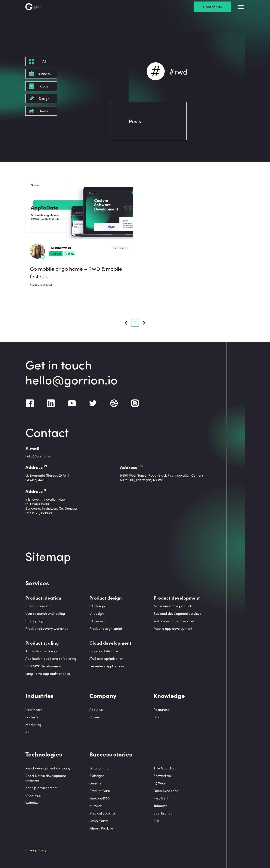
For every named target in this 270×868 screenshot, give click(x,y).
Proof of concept (38, 606)
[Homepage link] (39, 7)
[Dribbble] (114, 403)
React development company (48, 768)
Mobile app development (173, 628)
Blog (157, 717)
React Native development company (46, 778)
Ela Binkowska (60, 248)
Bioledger (97, 776)
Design (70, 254)
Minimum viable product (172, 606)
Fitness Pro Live (101, 828)
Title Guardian (165, 768)
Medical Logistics (103, 813)
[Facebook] (30, 403)
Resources (161, 710)
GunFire (95, 783)
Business (56, 254)
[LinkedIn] (51, 403)
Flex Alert (161, 798)
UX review (97, 621)
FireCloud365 (100, 798)
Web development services (174, 621)
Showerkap (162, 776)
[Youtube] (72, 403)
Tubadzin (161, 806)
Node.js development (41, 788)
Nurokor (95, 806)
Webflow (32, 803)
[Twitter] (93, 403)
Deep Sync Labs (166, 791)
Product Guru (100, 791)
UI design (97, 613)
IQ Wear (160, 783)
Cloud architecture (104, 651)
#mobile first (37, 285)
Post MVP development (43, 666)
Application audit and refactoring (51, 659)
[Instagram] (135, 403)
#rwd (49, 285)
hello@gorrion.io (71, 379)
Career (95, 717)
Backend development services (177, 613)
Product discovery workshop (47, 628)
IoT (28, 732)
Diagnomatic (99, 768)
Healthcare (34, 710)
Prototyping (34, 621)
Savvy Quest (99, 821)
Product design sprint (106, 628)
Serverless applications (107, 666)
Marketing (33, 725)
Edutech (32, 717)
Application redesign (41, 651)
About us (96, 710)
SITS (157, 821)
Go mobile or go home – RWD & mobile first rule (76, 272)
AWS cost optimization (106, 659)
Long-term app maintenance (48, 674)
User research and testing (45, 613)
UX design (97, 606)
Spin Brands (163, 813)
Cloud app (33, 795)
